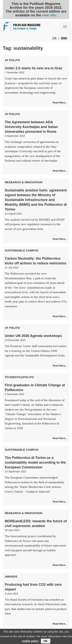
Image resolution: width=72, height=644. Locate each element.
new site (49, 15)
